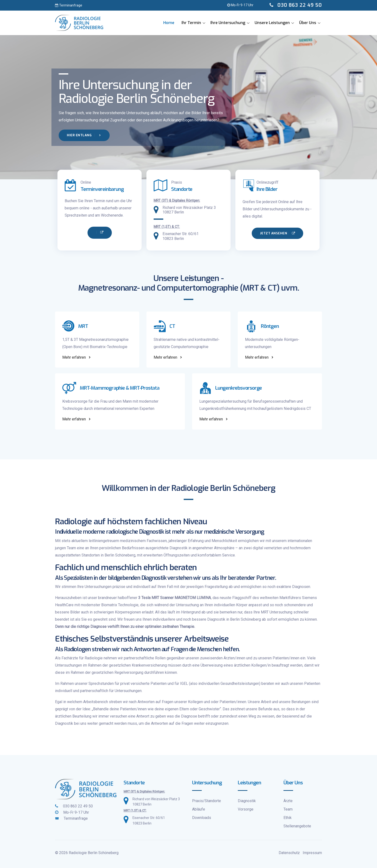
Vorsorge (246, 809)
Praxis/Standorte (207, 801)
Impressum (312, 853)
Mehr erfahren (77, 357)
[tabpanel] (188, 107)
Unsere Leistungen (272, 23)
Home (169, 23)
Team (288, 809)
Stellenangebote (297, 826)
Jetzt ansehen (278, 233)
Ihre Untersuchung (228, 23)
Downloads (202, 818)
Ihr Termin (191, 23)
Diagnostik (247, 801)
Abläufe (199, 809)
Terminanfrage (69, 5)
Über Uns (308, 23)
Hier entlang (84, 135)
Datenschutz (289, 853)
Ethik (288, 818)
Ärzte (288, 801)
